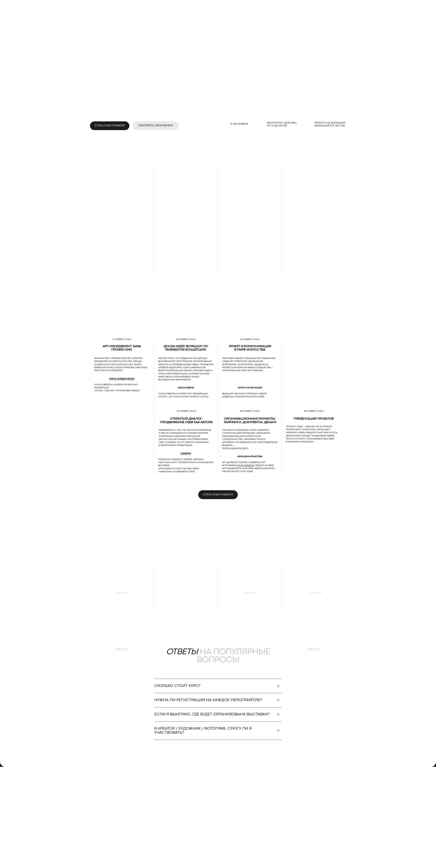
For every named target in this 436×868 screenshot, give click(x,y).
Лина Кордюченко (122, 379)
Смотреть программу (156, 126)
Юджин (186, 454)
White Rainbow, (246, 466)
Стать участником (110, 126)
